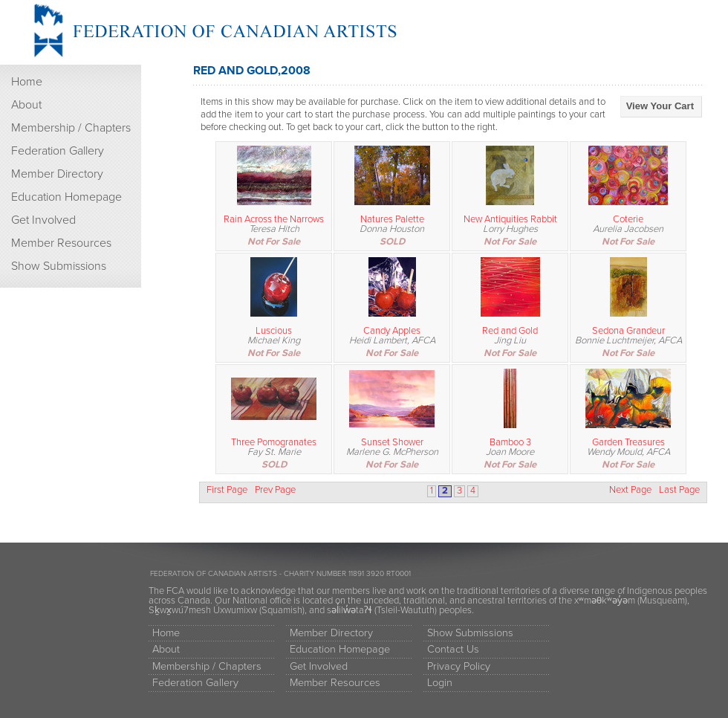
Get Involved (43, 220)
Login (440, 683)
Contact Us (453, 649)
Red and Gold (510, 331)
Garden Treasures (628, 442)
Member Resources (61, 243)
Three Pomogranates (274, 442)
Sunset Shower (392, 442)
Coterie (628, 219)
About (26, 105)
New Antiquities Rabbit (510, 219)
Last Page (679, 490)
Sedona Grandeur (628, 331)
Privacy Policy (459, 666)
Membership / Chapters (71, 128)
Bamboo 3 (510, 442)
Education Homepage (66, 197)
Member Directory (57, 174)
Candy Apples (392, 331)
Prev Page (275, 490)
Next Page (630, 490)
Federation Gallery (58, 151)
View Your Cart (660, 106)
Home (27, 82)
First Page (227, 490)
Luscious (274, 331)
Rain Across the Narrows (274, 219)
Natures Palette (392, 219)
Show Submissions (59, 266)
